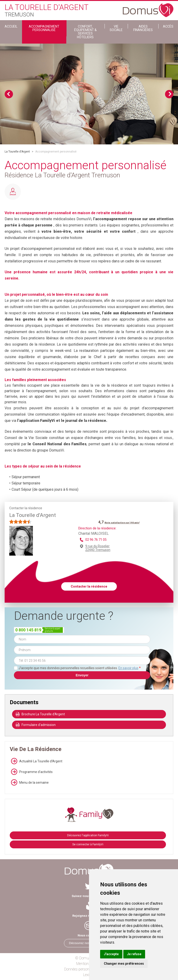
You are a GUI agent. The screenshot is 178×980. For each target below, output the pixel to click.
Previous (9, 94)
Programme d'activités (31, 772)
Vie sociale (116, 28)
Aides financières (143, 28)
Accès (168, 26)
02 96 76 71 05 (96, 540)
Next (169, 94)
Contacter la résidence (89, 586)
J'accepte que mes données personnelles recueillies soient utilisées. (80, 668)
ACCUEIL (11, 26)
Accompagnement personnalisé (44, 28)
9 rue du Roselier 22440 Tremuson (98, 548)
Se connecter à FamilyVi (88, 844)
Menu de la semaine (29, 783)
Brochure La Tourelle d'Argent (40, 714)
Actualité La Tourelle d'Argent (36, 761)
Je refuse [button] (134, 954)
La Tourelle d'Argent (17, 152)
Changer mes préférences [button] (124, 964)
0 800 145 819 (28, 630)
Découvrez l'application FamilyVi (88, 835)
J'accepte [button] (111, 954)
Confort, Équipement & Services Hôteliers (85, 32)
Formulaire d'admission (36, 725)
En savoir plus (128, 668)
